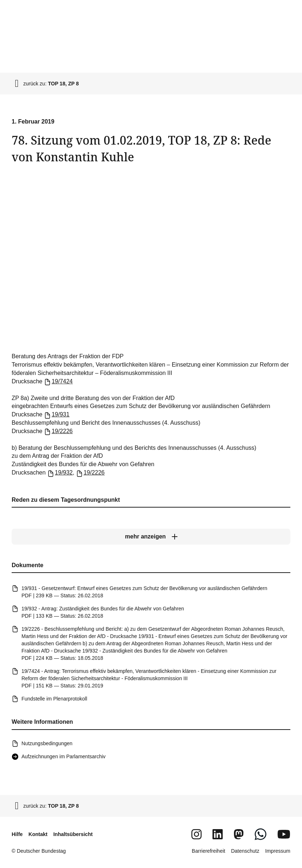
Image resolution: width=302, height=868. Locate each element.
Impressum (278, 851)
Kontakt (38, 834)
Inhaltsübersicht (73, 834)
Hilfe (17, 834)
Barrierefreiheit (208, 851)
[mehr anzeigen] (151, 537)
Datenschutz (245, 851)
